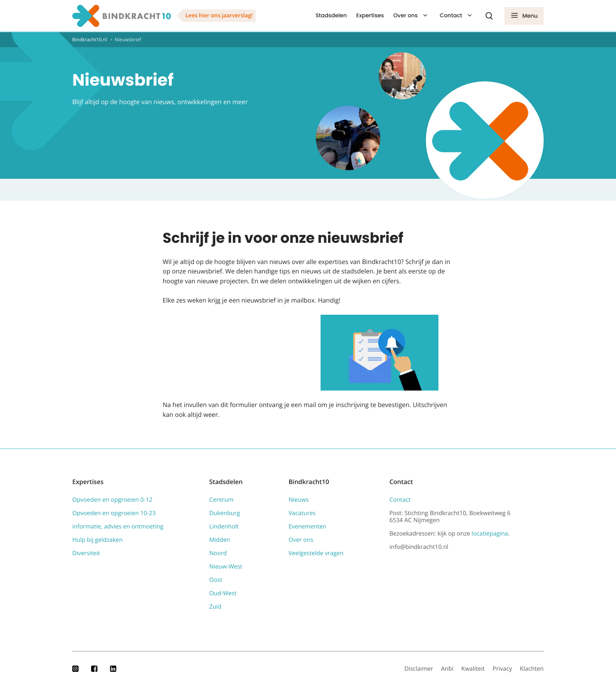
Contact (451, 15)
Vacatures (302, 513)
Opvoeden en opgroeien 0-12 (112, 500)
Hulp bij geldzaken (97, 540)
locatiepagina (490, 534)
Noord (218, 553)
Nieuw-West (226, 567)
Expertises (370, 15)
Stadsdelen (331, 15)
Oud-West (223, 593)
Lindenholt (224, 526)
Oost (216, 580)
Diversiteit (86, 553)
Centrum (222, 500)
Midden (220, 540)
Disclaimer (419, 669)
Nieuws (298, 500)
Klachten (532, 669)
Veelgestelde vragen (316, 553)
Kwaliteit (473, 669)
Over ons (405, 15)
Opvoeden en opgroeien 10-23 (114, 513)
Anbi (447, 669)
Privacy (502, 669)
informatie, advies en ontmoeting (118, 526)
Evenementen (307, 526)
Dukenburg (225, 513)
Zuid (215, 607)
